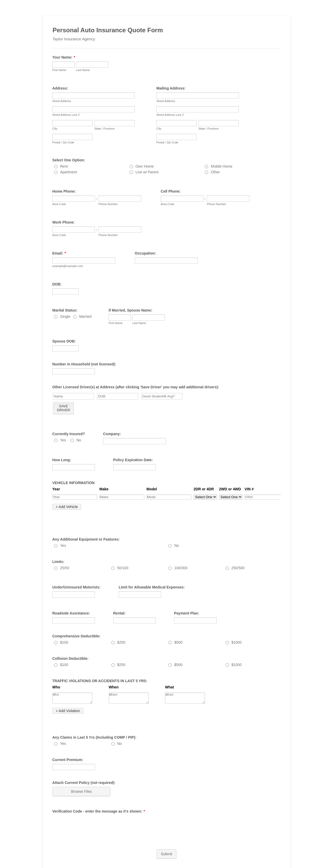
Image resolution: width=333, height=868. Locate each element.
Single (65, 316)
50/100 (123, 557)
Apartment (69, 172)
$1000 (237, 631)
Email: (59, 253)
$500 (178, 631)
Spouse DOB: (64, 341)
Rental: (119, 602)
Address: (60, 88)
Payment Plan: (187, 602)
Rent (64, 166)
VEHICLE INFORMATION (73, 483)
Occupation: (145, 253)
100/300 (181, 557)
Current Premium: (68, 743)
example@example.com (68, 266)
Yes (63, 440)
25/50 (65, 557)
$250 (121, 631)
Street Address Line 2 (66, 115)
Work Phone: (63, 222)
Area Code (59, 204)
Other (215, 172)
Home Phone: (64, 191)
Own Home (145, 166)
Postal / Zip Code (63, 142)
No (79, 440)
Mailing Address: (171, 88)
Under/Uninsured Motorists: (76, 576)
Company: (112, 434)
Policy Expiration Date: (133, 460)
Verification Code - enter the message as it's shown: (99, 795)
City (55, 129)
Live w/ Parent (147, 172)
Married (85, 316)
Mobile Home (221, 166)
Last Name (83, 70)
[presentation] (92, 809)
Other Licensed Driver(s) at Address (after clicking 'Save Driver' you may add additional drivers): (136, 387)
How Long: (62, 460)
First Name (59, 70)
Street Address (62, 101)
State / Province (105, 129)
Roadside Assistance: (71, 602)
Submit (166, 838)
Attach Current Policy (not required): (84, 766)
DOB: (57, 284)
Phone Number (108, 204)
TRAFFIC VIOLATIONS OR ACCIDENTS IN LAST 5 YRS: (100, 670)
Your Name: (64, 57)
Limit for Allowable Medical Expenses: (152, 576)
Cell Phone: (171, 191)
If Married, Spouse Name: (130, 310)
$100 (64, 631)
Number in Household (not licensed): (84, 364)
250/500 (238, 557)
